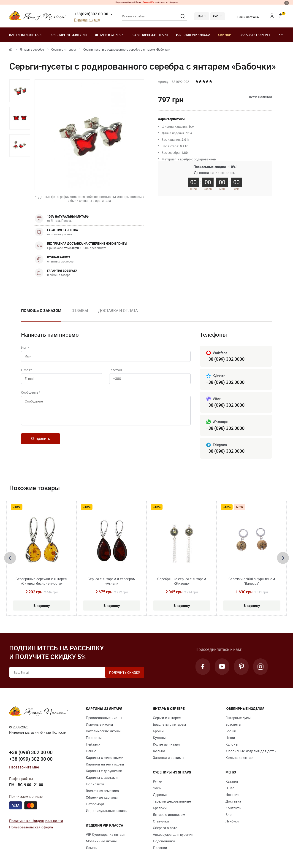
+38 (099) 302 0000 (225, 359)
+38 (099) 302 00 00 (31, 759)
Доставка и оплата (118, 310)
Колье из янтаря (166, 744)
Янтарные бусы (238, 718)
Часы (157, 788)
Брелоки (160, 808)
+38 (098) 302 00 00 (31, 752)
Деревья (160, 795)
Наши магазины (245, 17)
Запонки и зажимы (169, 757)
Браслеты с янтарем (169, 724)
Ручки (158, 781)
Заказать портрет (255, 35)
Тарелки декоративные (172, 801)
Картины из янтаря (26, 35)
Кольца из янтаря (240, 757)
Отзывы (80, 310)
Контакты (233, 808)
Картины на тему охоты (105, 764)
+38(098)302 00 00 (91, 14)
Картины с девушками (104, 771)
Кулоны (159, 738)
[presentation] (10, 558)
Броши (158, 731)
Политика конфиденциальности (36, 821)
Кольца (159, 751)
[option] (20, 91)
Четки (230, 738)
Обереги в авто (165, 828)
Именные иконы (99, 724)
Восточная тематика (102, 791)
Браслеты (233, 724)
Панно (91, 751)
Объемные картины (102, 797)
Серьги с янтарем (64, 49)
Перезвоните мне (87, 20)
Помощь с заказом (41, 310)
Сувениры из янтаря (150, 35)
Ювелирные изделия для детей (251, 751)
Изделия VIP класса (193, 35)
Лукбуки (232, 821)
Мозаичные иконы (101, 841)
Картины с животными (105, 757)
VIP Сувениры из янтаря (106, 834)
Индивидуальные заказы (107, 811)
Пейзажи (93, 744)
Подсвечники (164, 841)
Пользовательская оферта (31, 827)
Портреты (94, 738)
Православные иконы (104, 718)
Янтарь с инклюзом (169, 814)
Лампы (92, 848)
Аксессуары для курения (173, 834)
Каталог (232, 781)
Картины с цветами (102, 777)
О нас (230, 788)
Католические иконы (103, 731)
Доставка (233, 801)
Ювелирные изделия (69, 35)
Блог (229, 814)
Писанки (160, 848)
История (232, 795)
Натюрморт (95, 804)
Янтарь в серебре (110, 35)
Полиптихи (95, 784)
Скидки (225, 35)
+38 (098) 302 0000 (225, 382)
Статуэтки (161, 821)
